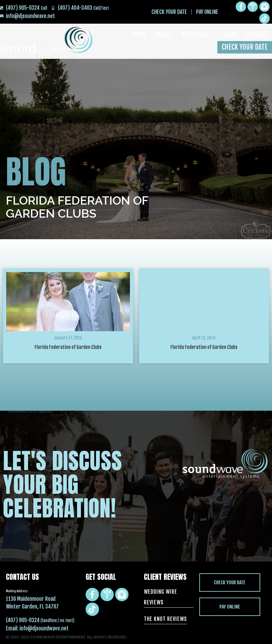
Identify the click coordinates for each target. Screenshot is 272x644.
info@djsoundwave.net (44, 628)
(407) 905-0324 (23, 620)
